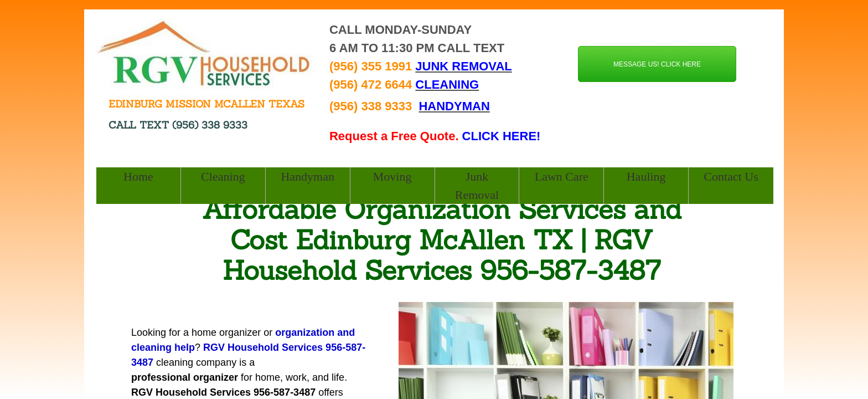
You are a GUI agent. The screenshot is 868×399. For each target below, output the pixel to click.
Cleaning (223, 177)
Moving (392, 177)
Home (138, 177)
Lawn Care (562, 177)
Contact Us (731, 177)
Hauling (646, 177)
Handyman (308, 177)
